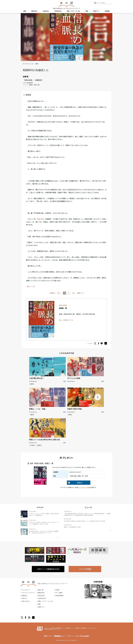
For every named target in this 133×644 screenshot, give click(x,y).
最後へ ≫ (81, 293)
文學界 (57, 590)
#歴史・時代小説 (34, 85)
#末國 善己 (39, 445)
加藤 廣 (26, 77)
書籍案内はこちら (48, 569)
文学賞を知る (58, 11)
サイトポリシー (26, 590)
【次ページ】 (31, 287)
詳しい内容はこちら (66, 320)
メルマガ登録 (85, 569)
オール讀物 (59, 593)
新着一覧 (41, 590)
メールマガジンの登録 (84, 487)
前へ (59, 293)
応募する (75, 483)
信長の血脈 (63, 305)
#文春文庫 (30, 83)
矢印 (57, 538)
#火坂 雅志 (32, 445)
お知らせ (24, 598)
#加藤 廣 (32, 384)
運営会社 (24, 596)
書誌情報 (107, 11)
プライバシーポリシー (28, 593)
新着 (25, 11)
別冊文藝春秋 (59, 596)
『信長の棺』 (40, 219)
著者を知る (34, 11)
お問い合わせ (26, 601)
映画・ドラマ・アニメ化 (73, 11)
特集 (87, 11)
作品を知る (46, 11)
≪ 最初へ (52, 293)
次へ (74, 293)
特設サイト (96, 11)
